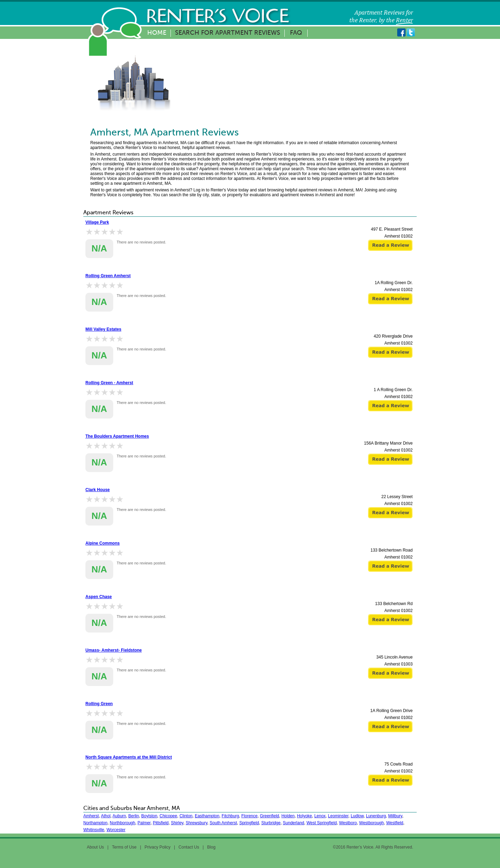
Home (157, 33)
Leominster (338, 816)
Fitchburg (230, 816)
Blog (211, 847)
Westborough (371, 823)
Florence (249, 816)
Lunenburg (376, 816)
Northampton (95, 823)
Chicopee (169, 816)
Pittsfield (161, 823)
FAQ (296, 33)
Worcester (116, 830)
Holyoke (304, 816)
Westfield (395, 823)
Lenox (320, 816)
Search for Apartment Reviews (228, 33)
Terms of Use (124, 847)
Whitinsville (94, 830)
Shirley (177, 823)
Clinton (186, 816)
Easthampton (207, 816)
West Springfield (322, 823)
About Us (95, 847)
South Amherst (223, 823)
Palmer (144, 823)
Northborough (122, 823)
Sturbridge (271, 823)
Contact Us (189, 847)
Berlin (134, 816)
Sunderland (294, 823)
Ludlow (357, 816)
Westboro (348, 823)
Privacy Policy (157, 847)
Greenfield (269, 816)
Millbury (395, 816)
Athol (106, 816)
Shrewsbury (197, 823)
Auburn (119, 816)
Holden (288, 816)
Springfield (249, 823)
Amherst (91, 816)
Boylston (149, 816)
